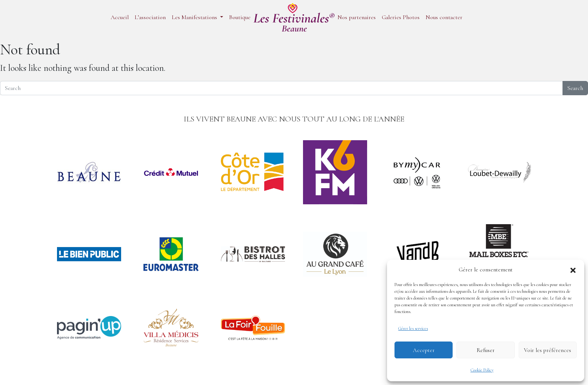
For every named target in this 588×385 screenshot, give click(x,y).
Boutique (240, 17)
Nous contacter (444, 17)
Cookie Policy (482, 370)
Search (575, 88)
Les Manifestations (195, 17)
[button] (573, 270)
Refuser (486, 350)
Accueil (120, 17)
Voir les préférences (547, 350)
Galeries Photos (401, 17)
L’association (150, 17)
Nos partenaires (357, 17)
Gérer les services (413, 328)
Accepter (424, 350)
